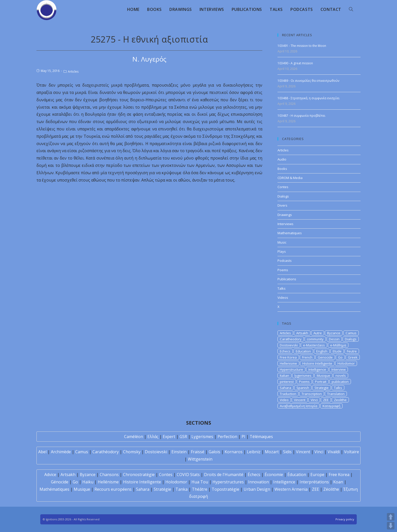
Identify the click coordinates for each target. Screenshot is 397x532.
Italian (284, 376)
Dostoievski (289, 345)
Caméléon (134, 437)
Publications (287, 279)
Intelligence (317, 369)
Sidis (287, 452)
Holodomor (346, 363)
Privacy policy (345, 519)
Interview (339, 369)
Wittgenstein (200, 459)
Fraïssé (198, 452)
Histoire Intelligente (317, 363)
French (307, 357)
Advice (50, 475)
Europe (317, 475)
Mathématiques (54, 489)
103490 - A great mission (295, 63)
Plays (282, 251)
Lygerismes (202, 437)
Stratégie (162, 489)
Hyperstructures (228, 482)
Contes (283, 187)
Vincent (300, 400)
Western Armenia (291, 489)
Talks (282, 288)
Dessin (334, 339)
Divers (282, 205)
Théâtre (200, 489)
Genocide (325, 357)
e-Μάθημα (338, 345)
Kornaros (234, 452)
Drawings (285, 215)
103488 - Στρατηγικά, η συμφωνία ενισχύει (309, 98)
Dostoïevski (156, 452)
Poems (283, 270)
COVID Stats (188, 475)
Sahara (285, 388)
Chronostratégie (139, 475)
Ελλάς (153, 437)
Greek (353, 357)
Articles (73, 72)
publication (340, 382)
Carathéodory (106, 452)
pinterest (287, 382)
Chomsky (132, 452)
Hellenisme (288, 363)
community (315, 339)
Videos (283, 298)
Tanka (182, 489)
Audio (282, 159)
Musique (323, 376)
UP (391, 517)
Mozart (272, 452)
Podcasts (285, 261)
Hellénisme (108, 482)
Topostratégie (225, 489)
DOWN (391, 526)
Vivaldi (334, 452)
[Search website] (351, 9)
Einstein (179, 452)
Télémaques (261, 437)
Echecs (285, 351)
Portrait (321, 382)
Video (284, 400)
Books (282, 169)
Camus (351, 333)
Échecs (254, 475)
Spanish (303, 388)
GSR (183, 437)
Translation (336, 394)
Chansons (109, 475)
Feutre (352, 351)
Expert (169, 437)
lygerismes (303, 376)
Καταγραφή (331, 406)
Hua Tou (200, 482)
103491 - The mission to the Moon (302, 46)
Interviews (285, 224)
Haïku (88, 482)
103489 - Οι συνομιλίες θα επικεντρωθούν (308, 81)
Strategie (322, 388)
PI (243, 437)
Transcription (312, 394)
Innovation (259, 482)
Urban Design (257, 489)
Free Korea (288, 357)
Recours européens (113, 489)
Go (340, 357)
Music (282, 242)
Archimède (61, 452)
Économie (274, 475)
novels (341, 376)
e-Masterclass (314, 345)
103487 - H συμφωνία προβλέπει (301, 116)
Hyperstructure (291, 369)
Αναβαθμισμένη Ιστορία (299, 406)
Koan (338, 482)
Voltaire (352, 452)
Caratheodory (291, 339)
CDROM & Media (290, 178)
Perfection (227, 437)
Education (303, 351)
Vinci (314, 400)
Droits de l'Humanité (224, 475)
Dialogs (283, 196)
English (322, 351)
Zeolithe (340, 400)
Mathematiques (290, 233)
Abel (42, 452)
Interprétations (314, 482)
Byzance (334, 333)
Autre (318, 333)
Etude (337, 351)
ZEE (326, 400)
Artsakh (302, 333)
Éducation (297, 475)
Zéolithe (331, 489)
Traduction (288, 394)
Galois (214, 452)
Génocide (60, 482)
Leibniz (254, 452)
